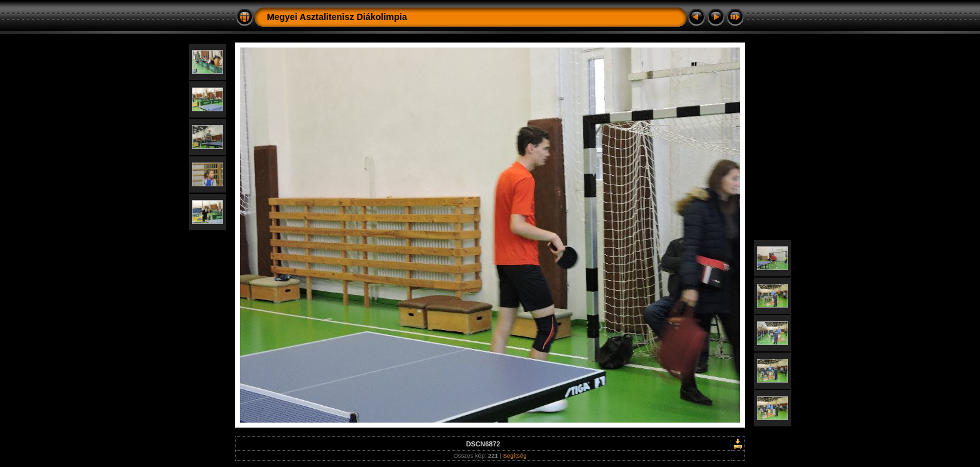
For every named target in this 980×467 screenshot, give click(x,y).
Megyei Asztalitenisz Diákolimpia (337, 17)
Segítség (515, 455)
